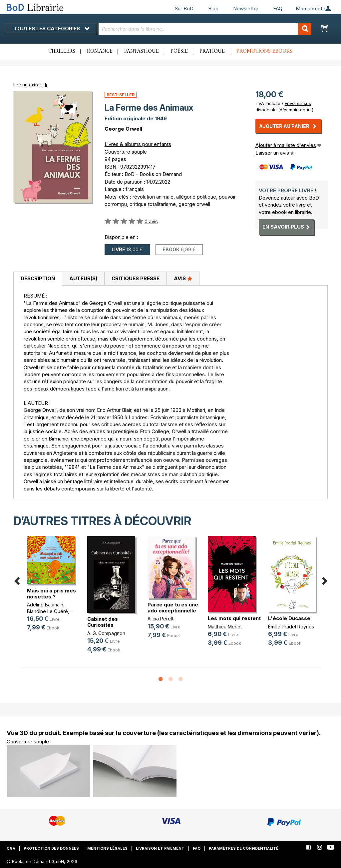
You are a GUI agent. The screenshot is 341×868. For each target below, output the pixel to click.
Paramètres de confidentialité (244, 848)
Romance (100, 51)
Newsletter (246, 8)
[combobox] (205, 29)
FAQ (278, 8)
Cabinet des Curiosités (103, 622)
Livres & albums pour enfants (138, 144)
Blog (213, 8)
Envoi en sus (298, 103)
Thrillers (62, 51)
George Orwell (123, 129)
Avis (183, 278)
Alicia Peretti (161, 619)
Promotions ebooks (264, 51)
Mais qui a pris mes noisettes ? (51, 594)
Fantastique (142, 51)
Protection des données (51, 848)
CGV (11, 848)
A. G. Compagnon (106, 633)
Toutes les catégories (51, 28)
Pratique (212, 51)
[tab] (38, 279)
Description (38, 278)
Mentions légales (107, 848)
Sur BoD (184, 8)
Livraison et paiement (160, 848)
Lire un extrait (28, 85)
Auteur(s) (83, 278)
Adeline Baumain (45, 605)
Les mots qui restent (234, 618)
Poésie (179, 51)
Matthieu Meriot (225, 627)
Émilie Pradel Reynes (291, 627)
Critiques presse (136, 278)
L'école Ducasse (289, 618)
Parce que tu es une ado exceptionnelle (173, 608)
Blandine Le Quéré (47, 611)
